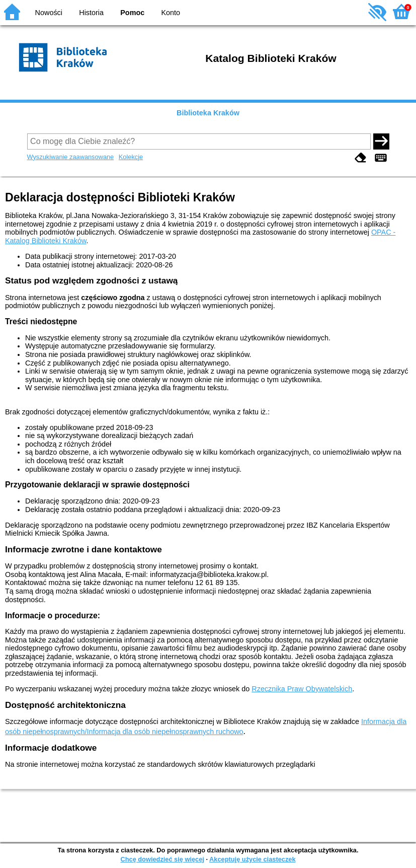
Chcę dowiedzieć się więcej (162, 859)
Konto (171, 13)
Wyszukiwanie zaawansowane (71, 157)
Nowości (49, 13)
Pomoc (132, 13)
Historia (91, 13)
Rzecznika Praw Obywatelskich (302, 689)
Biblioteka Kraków (208, 113)
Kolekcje (131, 157)
